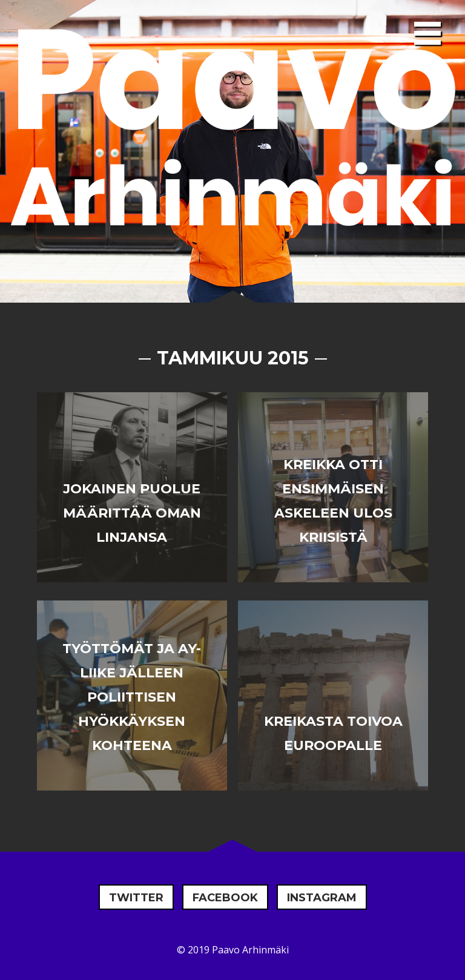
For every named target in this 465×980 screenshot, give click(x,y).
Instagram (322, 898)
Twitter (136, 898)
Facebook (225, 898)
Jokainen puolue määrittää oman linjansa (132, 513)
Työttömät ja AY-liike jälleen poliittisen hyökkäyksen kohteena (132, 697)
